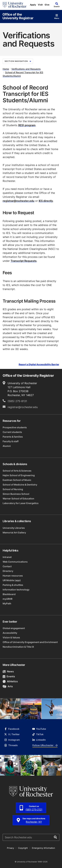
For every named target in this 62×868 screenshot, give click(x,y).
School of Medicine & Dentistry (20, 485)
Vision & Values (11, 637)
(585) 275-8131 (17, 401)
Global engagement (14, 628)
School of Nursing (13, 489)
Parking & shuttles (13, 585)
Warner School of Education (18, 498)
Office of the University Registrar (18, 16)
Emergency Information (43, 848)
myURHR (8, 599)
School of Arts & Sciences (17, 471)
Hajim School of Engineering (19, 475)
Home (6, 69)
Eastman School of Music (17, 480)
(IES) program (27, 125)
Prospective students (15, 427)
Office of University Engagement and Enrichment (30, 642)
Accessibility (10, 633)
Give (47, 5)
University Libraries (14, 528)
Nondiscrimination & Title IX (18, 647)
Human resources (13, 576)
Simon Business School (16, 494)
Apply (33, 5)
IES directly (46, 201)
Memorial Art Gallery (14, 532)
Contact (7, 566)
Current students (12, 432)
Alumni (7, 446)
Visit (40, 5)
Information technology (16, 590)
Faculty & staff (11, 441)
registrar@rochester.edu (19, 201)
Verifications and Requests (26, 69)
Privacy (10, 848)
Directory (8, 571)
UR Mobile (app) (12, 580)
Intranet (7, 557)
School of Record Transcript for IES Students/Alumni (23, 74)
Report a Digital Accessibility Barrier (39, 365)
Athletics (10, 681)
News (8, 671)
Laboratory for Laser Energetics (21, 503)
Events (9, 676)
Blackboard (9, 594)
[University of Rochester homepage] (15, 5)
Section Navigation (18, 61)
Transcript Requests (24, 261)
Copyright (23, 848)
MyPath (7, 603)
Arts (8, 686)
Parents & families (13, 437)
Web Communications (15, 562)
